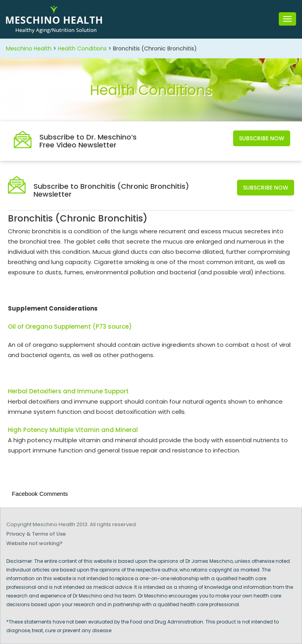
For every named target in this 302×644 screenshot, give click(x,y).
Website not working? (34, 543)
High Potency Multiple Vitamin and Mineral (73, 430)
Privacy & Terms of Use (36, 534)
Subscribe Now (262, 138)
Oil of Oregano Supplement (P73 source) (70, 327)
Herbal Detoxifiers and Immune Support (68, 391)
